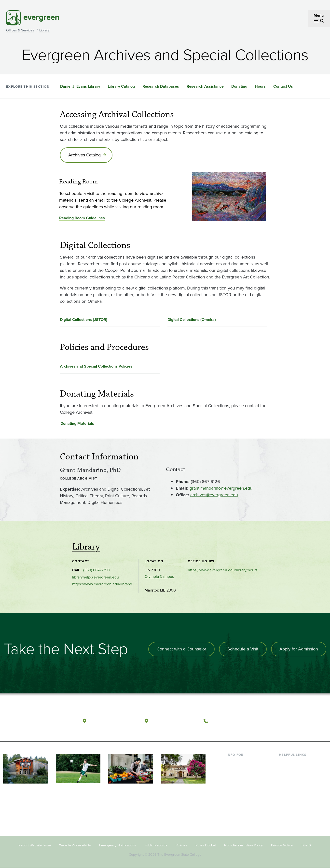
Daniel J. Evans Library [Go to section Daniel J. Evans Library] (80, 86)
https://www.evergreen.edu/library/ (102, 584)
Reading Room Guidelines (82, 218)
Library (44, 30)
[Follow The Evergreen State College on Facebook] (278, 721)
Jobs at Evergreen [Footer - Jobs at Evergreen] (294, 810)
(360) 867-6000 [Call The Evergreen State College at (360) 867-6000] (229, 721)
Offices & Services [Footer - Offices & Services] (294, 778)
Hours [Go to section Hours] (260, 86)
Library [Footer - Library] (285, 762)
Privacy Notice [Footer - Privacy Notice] (282, 845)
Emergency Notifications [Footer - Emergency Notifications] (118, 845)
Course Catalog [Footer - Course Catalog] (292, 786)
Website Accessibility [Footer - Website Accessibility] (75, 845)
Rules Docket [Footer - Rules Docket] (206, 845)
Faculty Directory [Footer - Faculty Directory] (294, 770)
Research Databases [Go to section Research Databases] (161, 86)
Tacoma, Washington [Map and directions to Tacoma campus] (174, 721)
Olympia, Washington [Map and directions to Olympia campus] (113, 721)
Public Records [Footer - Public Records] (156, 845)
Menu (319, 15)
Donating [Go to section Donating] (239, 86)
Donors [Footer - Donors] (233, 794)
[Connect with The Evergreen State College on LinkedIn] (308, 721)
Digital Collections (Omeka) (192, 320)
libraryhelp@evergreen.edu (96, 577)
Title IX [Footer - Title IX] (306, 845)
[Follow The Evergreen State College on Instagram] (298, 721)
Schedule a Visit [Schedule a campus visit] (243, 649)
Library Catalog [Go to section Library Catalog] (121, 86)
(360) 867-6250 (96, 570)
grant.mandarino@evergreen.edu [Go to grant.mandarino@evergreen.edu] (221, 488)
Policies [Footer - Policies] (181, 845)
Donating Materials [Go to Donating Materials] (77, 423)
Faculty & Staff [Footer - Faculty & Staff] (239, 786)
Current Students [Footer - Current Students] (241, 762)
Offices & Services (20, 30)
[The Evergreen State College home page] (35, 722)
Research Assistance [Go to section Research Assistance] (205, 86)
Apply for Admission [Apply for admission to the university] (299, 649)
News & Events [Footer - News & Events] (292, 802)
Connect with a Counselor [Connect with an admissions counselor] (181, 649)
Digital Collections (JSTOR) (84, 320)
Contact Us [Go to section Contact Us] (283, 86)
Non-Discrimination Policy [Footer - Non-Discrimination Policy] (243, 845)
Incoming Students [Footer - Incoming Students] (243, 770)
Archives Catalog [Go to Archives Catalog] (84, 155)
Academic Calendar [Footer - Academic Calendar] (296, 794)
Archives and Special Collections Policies (96, 366)
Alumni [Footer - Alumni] (233, 802)
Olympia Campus (159, 576)
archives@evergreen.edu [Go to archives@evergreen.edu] (214, 495)
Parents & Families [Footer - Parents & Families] (242, 778)
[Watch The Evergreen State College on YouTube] (288, 721)
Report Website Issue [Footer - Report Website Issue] (35, 845)
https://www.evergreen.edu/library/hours (223, 570)
